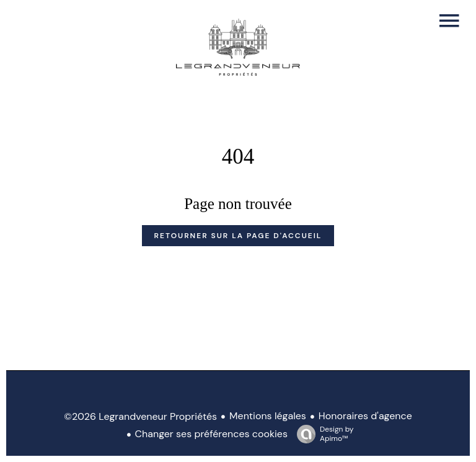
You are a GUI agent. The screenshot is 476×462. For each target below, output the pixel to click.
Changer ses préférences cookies (211, 434)
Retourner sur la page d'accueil (238, 236)
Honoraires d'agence (365, 416)
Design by (322, 434)
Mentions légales (268, 416)
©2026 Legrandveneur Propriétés (140, 416)
